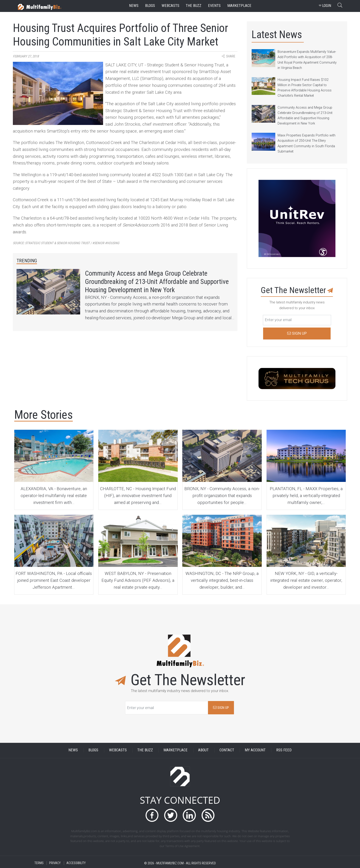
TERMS (39, 863)
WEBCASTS (118, 750)
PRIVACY (55, 863)
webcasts (170, 6)
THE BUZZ (145, 750)
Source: (66, 243)
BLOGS (93, 750)
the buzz (194, 6)
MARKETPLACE (176, 750)
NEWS (73, 750)
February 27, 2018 (26, 56)
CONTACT (227, 750)
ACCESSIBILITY (76, 863)
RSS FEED (284, 750)
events (214, 6)
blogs (150, 6)
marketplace (239, 6)
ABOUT (203, 750)
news (134, 6)
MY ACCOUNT (255, 750)
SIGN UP (221, 708)
